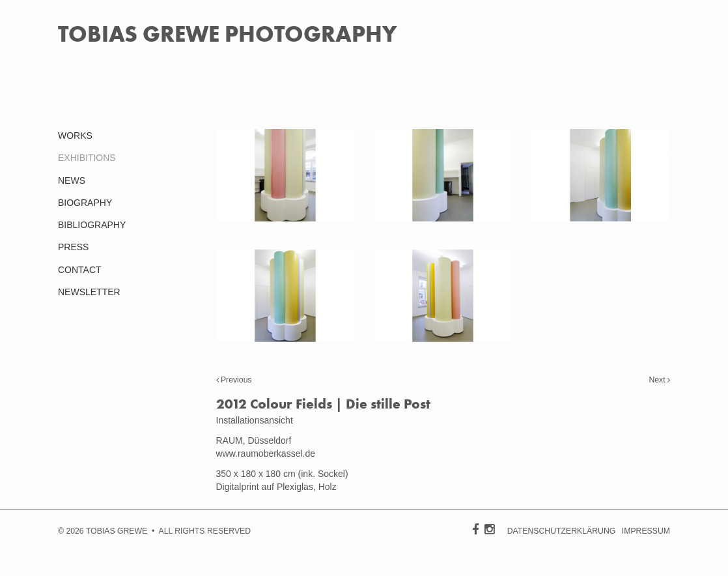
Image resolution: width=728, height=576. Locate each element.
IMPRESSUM (646, 531)
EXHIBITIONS (87, 158)
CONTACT (80, 270)
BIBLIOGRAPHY (92, 225)
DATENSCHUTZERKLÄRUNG (562, 531)
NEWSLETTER (89, 292)
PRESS (73, 247)
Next (659, 380)
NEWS (72, 180)
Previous (234, 380)
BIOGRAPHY (85, 203)
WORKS (75, 136)
